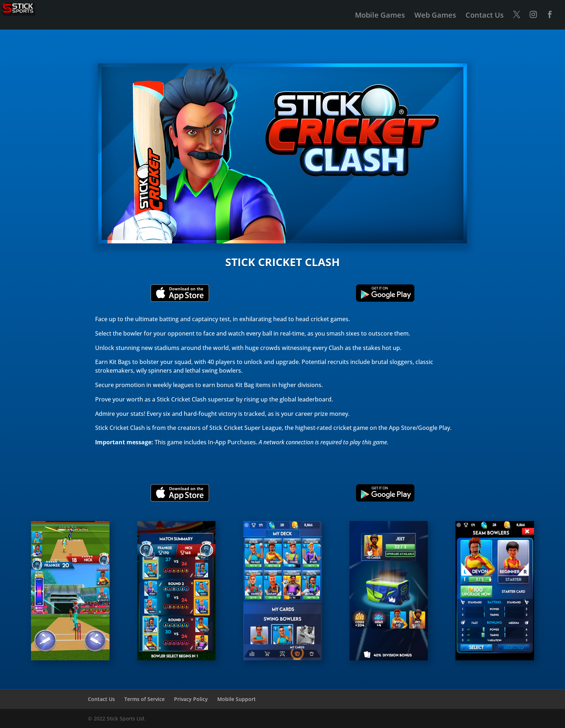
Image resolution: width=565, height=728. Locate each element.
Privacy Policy (191, 699)
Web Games (435, 16)
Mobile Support (237, 699)
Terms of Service (144, 699)
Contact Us (485, 16)
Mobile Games (380, 16)
